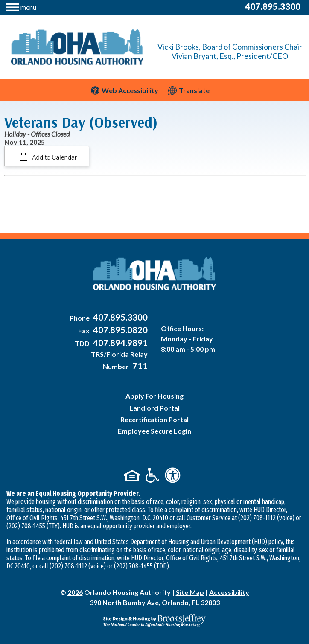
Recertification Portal (154, 419)
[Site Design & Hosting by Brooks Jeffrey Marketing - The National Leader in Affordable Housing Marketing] (154, 621)
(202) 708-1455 (26, 526)
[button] (21, 6)
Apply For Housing (154, 396)
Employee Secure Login (154, 431)
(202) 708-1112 (257, 518)
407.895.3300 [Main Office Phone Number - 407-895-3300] (273, 6)
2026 (75, 592)
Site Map (190, 592)
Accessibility (229, 592)
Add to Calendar (54, 157)
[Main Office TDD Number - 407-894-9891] (119, 343)
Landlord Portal (154, 408)
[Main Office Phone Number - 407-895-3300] (119, 318)
